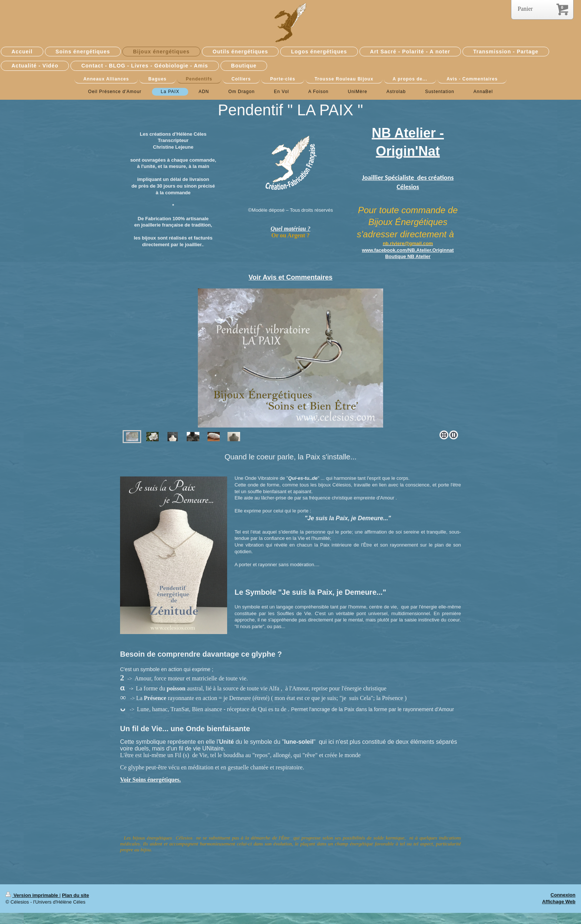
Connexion (563, 895)
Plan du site (75, 895)
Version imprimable (32, 895)
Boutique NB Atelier (408, 256)
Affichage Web (559, 902)
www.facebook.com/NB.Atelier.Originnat (408, 250)
